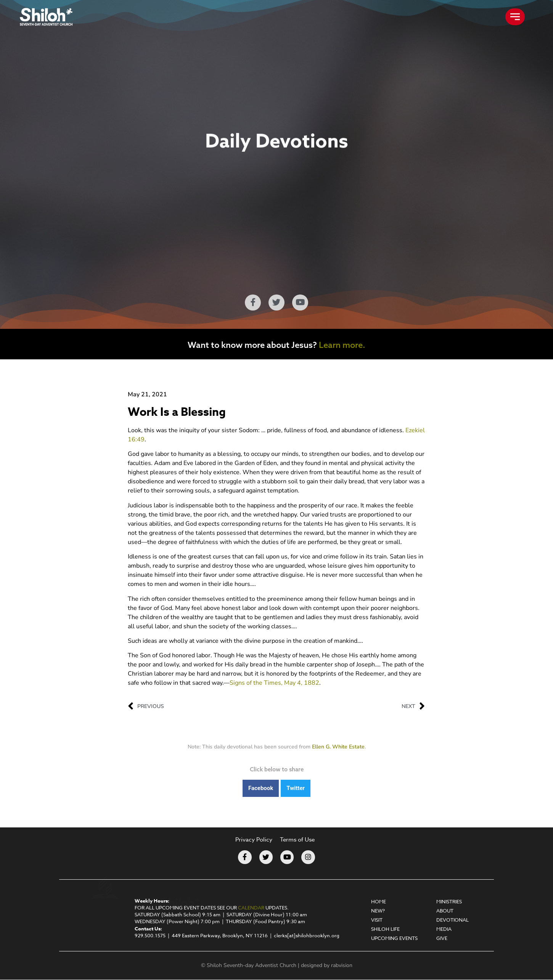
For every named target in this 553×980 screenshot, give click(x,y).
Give (442, 938)
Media (444, 929)
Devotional (453, 920)
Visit (377, 920)
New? (378, 911)
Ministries (449, 901)
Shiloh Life (385, 929)
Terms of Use (297, 840)
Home (379, 901)
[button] (261, 788)
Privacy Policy (254, 840)
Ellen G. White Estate (338, 747)
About (445, 911)
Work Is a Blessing (177, 412)
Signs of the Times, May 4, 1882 (274, 683)
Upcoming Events (394, 938)
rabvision (342, 966)
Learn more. (342, 345)
